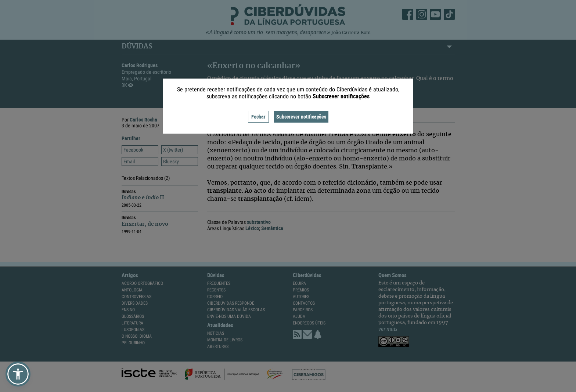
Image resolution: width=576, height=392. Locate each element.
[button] (18, 374)
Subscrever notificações (301, 117)
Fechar (258, 117)
